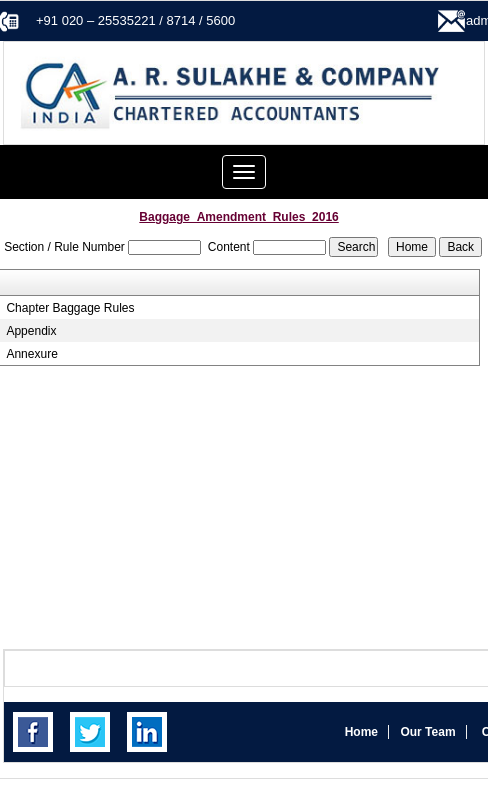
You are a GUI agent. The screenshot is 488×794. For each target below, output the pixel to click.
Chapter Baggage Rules (70, 308)
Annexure (31, 354)
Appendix (31, 331)
